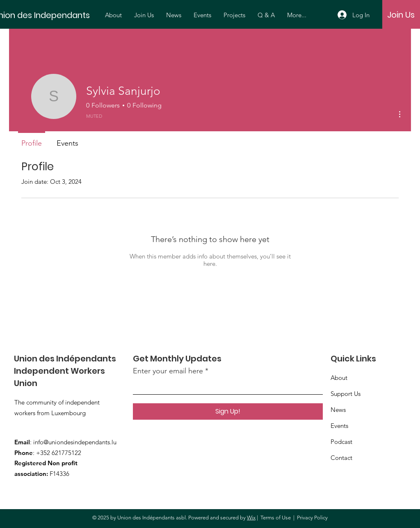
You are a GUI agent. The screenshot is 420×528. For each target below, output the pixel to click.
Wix (251, 518)
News (338, 410)
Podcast (341, 442)
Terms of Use (276, 518)
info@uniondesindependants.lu (75, 442)
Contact (341, 458)
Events (339, 426)
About (339, 378)
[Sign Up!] (228, 411)
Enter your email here (168, 371)
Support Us (346, 394)
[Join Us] (401, 15)
